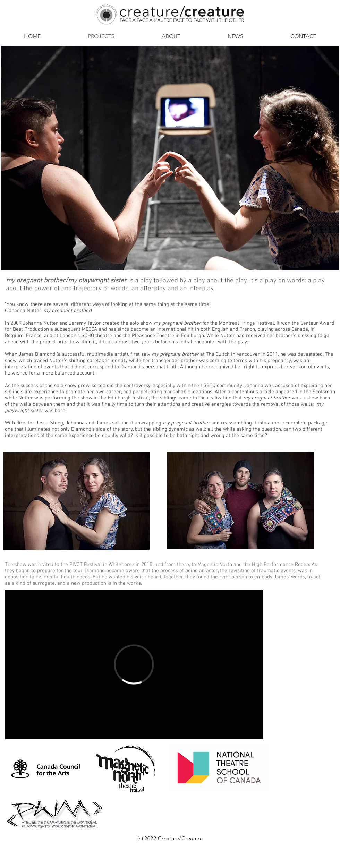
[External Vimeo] (134, 664)
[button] (171, 36)
